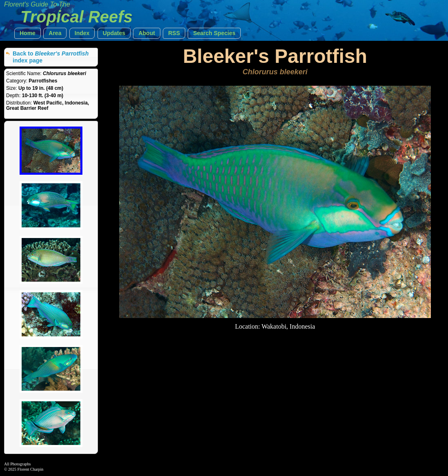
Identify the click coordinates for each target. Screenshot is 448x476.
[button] (28, 33)
